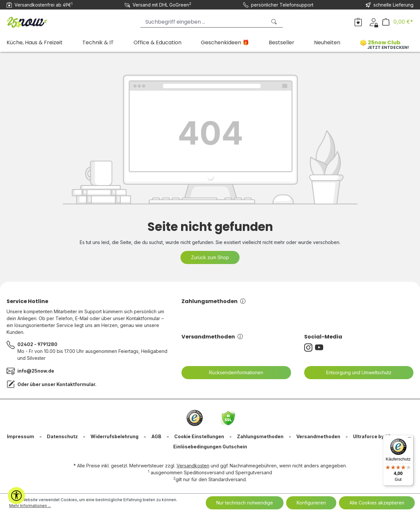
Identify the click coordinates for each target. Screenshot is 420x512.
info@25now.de (36, 371)
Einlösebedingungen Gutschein (210, 447)
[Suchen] (275, 22)
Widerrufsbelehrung (115, 436)
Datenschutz (62, 436)
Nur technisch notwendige (245, 503)
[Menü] (409, 439)
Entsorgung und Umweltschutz (355, 373)
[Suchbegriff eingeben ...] (204, 22)
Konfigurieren (311, 503)
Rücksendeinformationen (232, 373)
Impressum (21, 436)
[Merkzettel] (358, 22)
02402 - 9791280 (37, 344)
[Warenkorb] (398, 22)
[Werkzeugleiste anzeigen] (16, 496)
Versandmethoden (212, 337)
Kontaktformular (76, 384)
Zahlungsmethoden (213, 301)
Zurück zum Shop (210, 257)
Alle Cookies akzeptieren (377, 503)
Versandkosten (193, 466)
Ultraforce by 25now (377, 436)
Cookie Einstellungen (199, 436)
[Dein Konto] (374, 22)
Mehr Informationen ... (30, 506)
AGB (156, 436)
